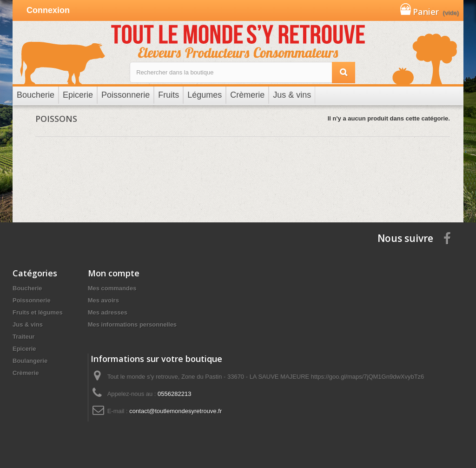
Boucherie (27, 288)
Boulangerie (30, 361)
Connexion (48, 10)
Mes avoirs (103, 300)
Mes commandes (112, 288)
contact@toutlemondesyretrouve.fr (175, 411)
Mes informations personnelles (132, 324)
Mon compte (114, 273)
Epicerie (24, 349)
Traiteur (24, 337)
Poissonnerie (32, 300)
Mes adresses (108, 312)
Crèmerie (26, 373)
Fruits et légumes (38, 312)
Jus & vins (28, 324)
